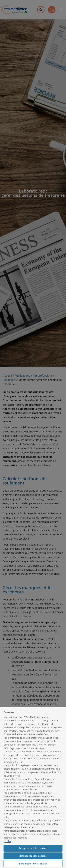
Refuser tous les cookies (33, 856)
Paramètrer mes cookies (33, 864)
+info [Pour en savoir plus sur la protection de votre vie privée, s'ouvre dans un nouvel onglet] (8, 841)
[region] (33, 788)
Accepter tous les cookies (33, 848)
